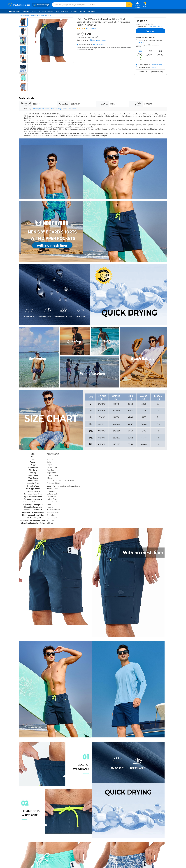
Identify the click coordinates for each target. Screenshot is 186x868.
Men (43, 15)
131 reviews (93, 28)
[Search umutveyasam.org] (89, 5)
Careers (83, 11)
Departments (15, 11)
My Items (92, 11)
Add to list (142, 72)
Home (21, 15)
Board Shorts (72, 109)
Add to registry (157, 72)
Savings (34, 11)
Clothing (48, 15)
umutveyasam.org (98, 44)
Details (153, 67)
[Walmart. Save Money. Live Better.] (19, 5)
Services (26, 11)
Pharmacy (74, 11)
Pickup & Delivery (62, 11)
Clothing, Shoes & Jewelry (32, 15)
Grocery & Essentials (46, 11)
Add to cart (150, 31)
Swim (64, 109)
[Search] (129, 5)
